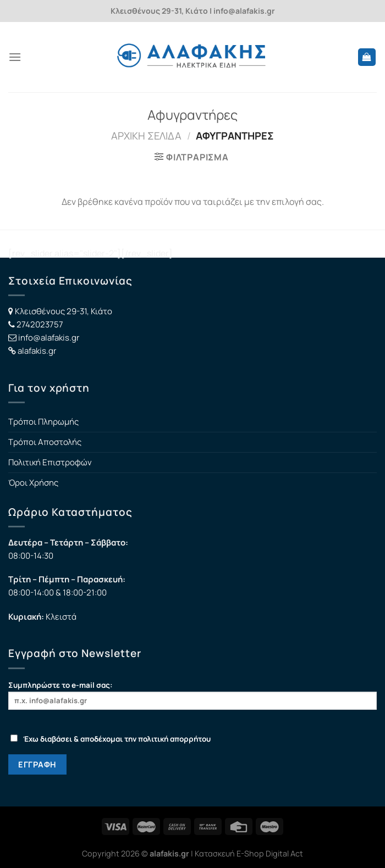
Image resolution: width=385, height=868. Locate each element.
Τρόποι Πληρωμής (43, 422)
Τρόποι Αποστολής (45, 442)
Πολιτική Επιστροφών (50, 462)
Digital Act (284, 853)
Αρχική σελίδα (146, 136)
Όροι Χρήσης (33, 483)
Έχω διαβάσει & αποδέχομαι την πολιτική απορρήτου (111, 739)
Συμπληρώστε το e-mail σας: (193, 695)
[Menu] (15, 57)
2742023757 (40, 324)
